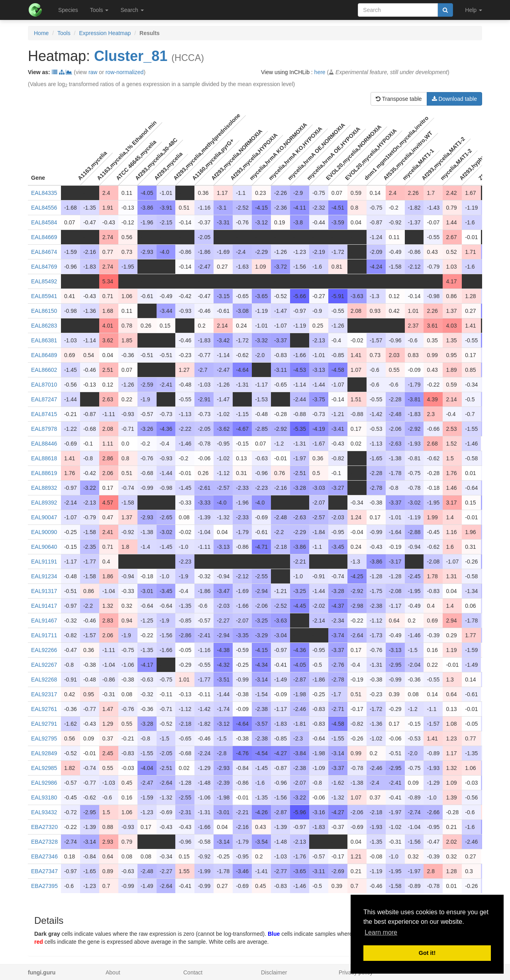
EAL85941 (44, 296)
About (113, 972)
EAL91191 (44, 562)
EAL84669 (44, 237)
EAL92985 (44, 768)
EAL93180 (44, 797)
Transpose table (399, 99)
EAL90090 (44, 532)
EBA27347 (44, 871)
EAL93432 (44, 812)
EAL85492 (44, 281)
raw (93, 72)
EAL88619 (44, 473)
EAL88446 (44, 444)
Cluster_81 (131, 56)
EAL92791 (44, 724)
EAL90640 (44, 547)
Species (68, 10)
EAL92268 (44, 680)
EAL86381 (44, 340)
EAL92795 (44, 738)
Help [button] (474, 10)
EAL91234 (44, 576)
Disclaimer (274, 972)
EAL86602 (44, 370)
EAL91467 (44, 621)
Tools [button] (99, 10)
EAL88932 (44, 488)
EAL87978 (44, 429)
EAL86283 (44, 326)
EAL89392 (44, 503)
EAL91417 (44, 606)
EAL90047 (44, 517)
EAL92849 (44, 753)
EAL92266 (44, 650)
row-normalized (125, 72)
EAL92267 (44, 665)
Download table (454, 99)
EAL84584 (44, 222)
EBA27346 (44, 856)
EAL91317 (44, 591)
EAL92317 (44, 694)
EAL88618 (44, 458)
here (320, 72)
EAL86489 (44, 355)
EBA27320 (44, 827)
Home (41, 33)
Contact (193, 972)
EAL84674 (44, 252)
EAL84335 (44, 193)
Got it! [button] (427, 953)
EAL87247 (44, 399)
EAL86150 (44, 311)
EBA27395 (44, 886)
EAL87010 (44, 385)
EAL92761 (44, 709)
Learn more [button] (381, 932)
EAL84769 (44, 267)
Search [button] (132, 10)
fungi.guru (42, 972)
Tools (64, 33)
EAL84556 (44, 208)
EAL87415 (44, 414)
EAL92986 (44, 783)
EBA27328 (44, 842)
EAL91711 (44, 635)
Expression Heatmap (105, 33)
